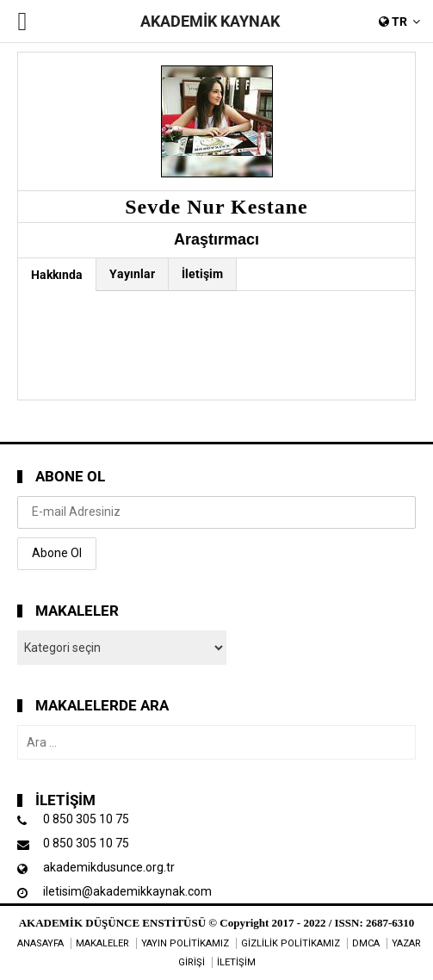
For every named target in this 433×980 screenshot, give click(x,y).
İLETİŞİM (236, 962)
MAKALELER (102, 943)
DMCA (366, 943)
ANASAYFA (40, 943)
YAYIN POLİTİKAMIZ (185, 943)
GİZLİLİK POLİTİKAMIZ (291, 943)
